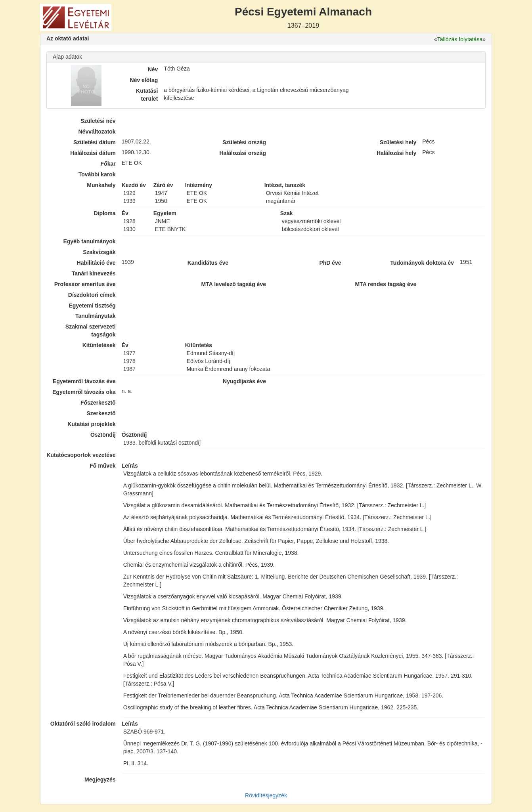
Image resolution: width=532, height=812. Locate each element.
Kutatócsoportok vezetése (81, 455)
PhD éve (330, 263)
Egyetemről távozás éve (84, 381)
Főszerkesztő (98, 403)
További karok (97, 174)
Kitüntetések (99, 345)
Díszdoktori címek (92, 295)
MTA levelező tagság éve (234, 284)
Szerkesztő (101, 413)
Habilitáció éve (96, 263)
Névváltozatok (97, 132)
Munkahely (101, 185)
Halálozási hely (396, 153)
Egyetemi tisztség (92, 306)
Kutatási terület (147, 95)
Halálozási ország (243, 153)
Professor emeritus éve (85, 284)
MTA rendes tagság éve (386, 284)
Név (153, 69)
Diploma (104, 213)
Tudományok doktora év (422, 263)
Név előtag (144, 80)
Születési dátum (95, 142)
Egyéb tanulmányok (89, 241)
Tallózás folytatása (460, 39)
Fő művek (102, 466)
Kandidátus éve (208, 263)
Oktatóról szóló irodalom (83, 724)
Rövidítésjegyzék (266, 795)
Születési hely (398, 142)
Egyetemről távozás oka (84, 392)
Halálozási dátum (93, 153)
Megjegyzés (100, 780)
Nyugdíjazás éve (244, 381)
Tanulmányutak (96, 316)
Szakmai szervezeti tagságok (91, 331)
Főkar (108, 164)
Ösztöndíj (103, 435)
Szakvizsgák (99, 252)
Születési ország (244, 142)
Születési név (98, 121)
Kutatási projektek (91, 424)
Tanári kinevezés (94, 273)
